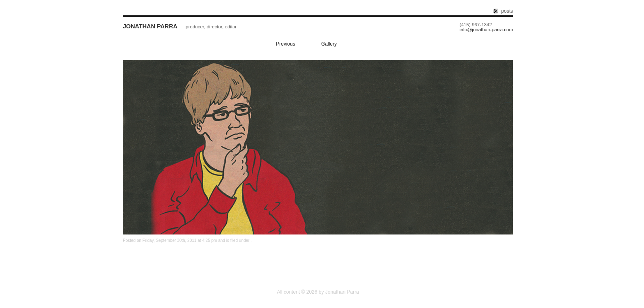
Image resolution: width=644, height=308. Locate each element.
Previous (286, 44)
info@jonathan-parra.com (486, 30)
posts (507, 11)
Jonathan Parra (150, 26)
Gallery (329, 44)
